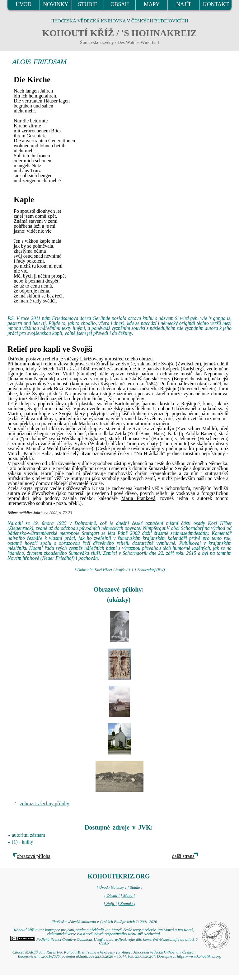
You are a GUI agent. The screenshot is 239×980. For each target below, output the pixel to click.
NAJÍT (184, 4)
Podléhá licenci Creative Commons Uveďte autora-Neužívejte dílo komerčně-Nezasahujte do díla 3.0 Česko (104, 942)
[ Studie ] (135, 887)
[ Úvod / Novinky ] (111, 887)
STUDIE (88, 4)
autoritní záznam (28, 835)
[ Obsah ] (112, 896)
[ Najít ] (110, 904)
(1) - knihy (22, 842)
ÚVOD (23, 4)
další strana (183, 856)
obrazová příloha (34, 856)
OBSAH (120, 4)
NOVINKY (56, 4)
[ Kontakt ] (127, 904)
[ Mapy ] (128, 896)
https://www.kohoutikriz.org (199, 956)
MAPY (152, 4)
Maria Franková (138, 498)
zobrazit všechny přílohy (45, 804)
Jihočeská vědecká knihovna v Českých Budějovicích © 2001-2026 (104, 922)
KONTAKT (216, 4)
